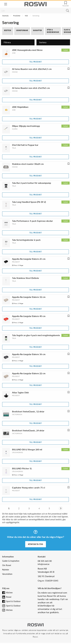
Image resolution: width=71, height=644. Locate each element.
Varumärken (7, 574)
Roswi (9, 597)
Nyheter (6, 570)
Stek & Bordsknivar (53, 31)
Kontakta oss (36, 544)
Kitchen (9, 593)
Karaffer (37, 30)
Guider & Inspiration (11, 561)
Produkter (17, 16)
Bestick (8, 30)
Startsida (5, 16)
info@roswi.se (44, 564)
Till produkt (35, 62)
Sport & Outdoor (13, 601)
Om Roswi (7, 565)
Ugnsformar (22, 30)
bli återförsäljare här (46, 606)
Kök (26, 16)
